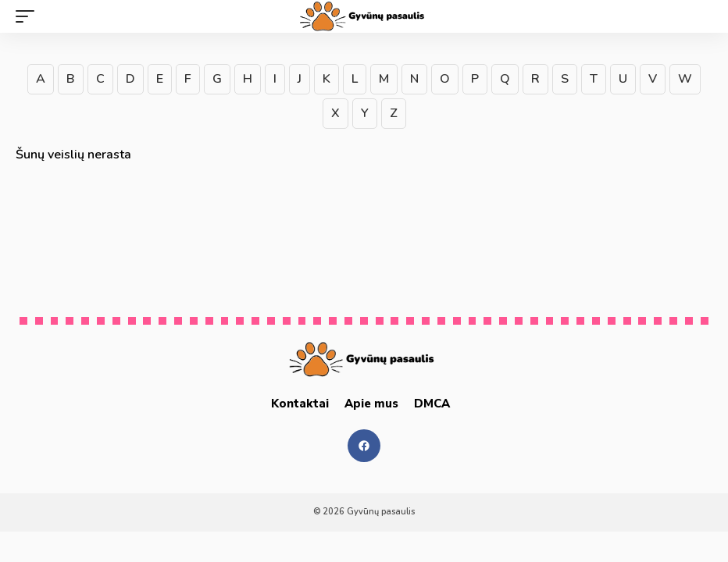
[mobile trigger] (29, 16)
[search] (701, 16)
